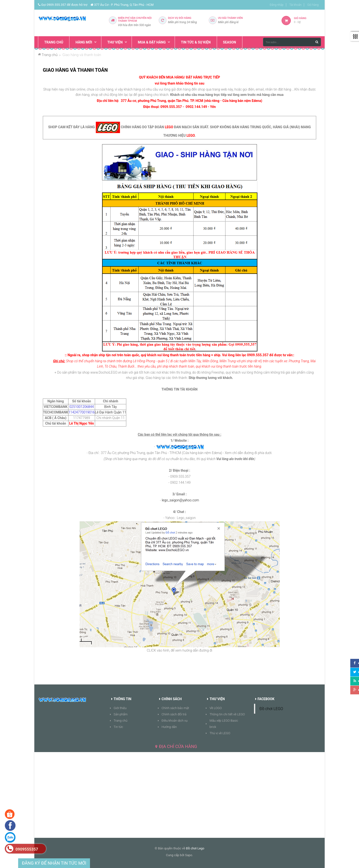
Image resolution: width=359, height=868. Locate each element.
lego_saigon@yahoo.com (180, 500)
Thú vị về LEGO (220, 733)
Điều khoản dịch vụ (175, 721)
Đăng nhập (277, 5)
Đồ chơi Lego (195, 848)
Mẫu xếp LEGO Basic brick (224, 724)
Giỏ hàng (313, 5)
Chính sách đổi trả (174, 714)
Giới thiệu (120, 708)
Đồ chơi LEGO (271, 709)
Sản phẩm (121, 714)
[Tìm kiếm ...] (292, 42)
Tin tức (119, 727)
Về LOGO (216, 708)
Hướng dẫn (169, 727)
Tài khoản (295, 5)
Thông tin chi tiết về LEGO (227, 714)
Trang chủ (121, 721)
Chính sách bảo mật (175, 708)
